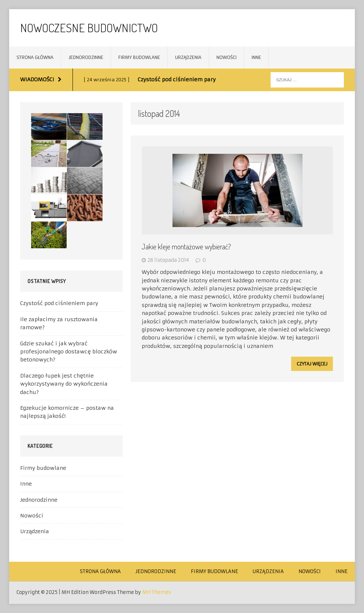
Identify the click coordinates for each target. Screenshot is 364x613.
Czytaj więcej (312, 364)
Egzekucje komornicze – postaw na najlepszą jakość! (67, 412)
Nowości (226, 57)
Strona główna (35, 57)
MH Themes (157, 592)
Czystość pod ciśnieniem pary (59, 303)
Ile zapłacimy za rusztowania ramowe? (59, 323)
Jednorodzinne (86, 57)
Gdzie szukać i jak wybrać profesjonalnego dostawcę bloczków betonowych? (69, 352)
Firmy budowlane (139, 57)
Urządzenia (188, 57)
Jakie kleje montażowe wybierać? (186, 246)
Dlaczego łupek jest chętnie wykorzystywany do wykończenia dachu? (64, 384)
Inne (256, 57)
